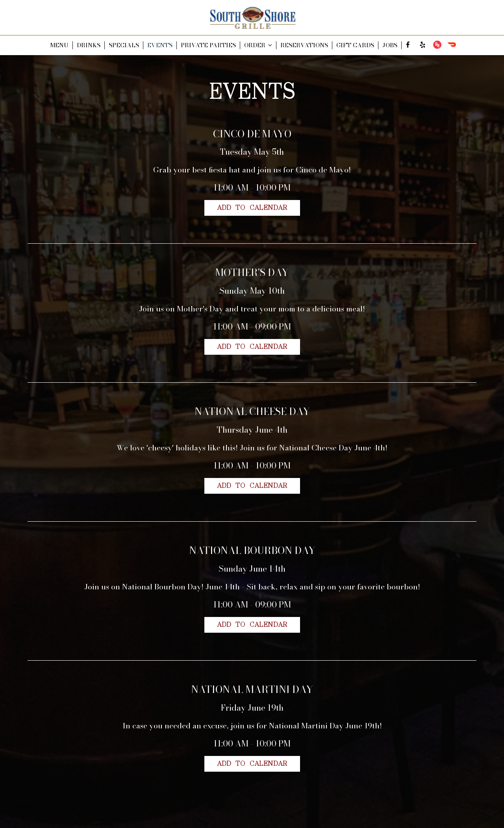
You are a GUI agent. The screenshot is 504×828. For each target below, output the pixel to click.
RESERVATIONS (304, 45)
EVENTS (160, 45)
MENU (59, 45)
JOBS (390, 45)
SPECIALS (124, 45)
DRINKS (89, 45)
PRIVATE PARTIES (208, 45)
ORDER (258, 45)
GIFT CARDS (355, 45)
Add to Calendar (252, 208)
